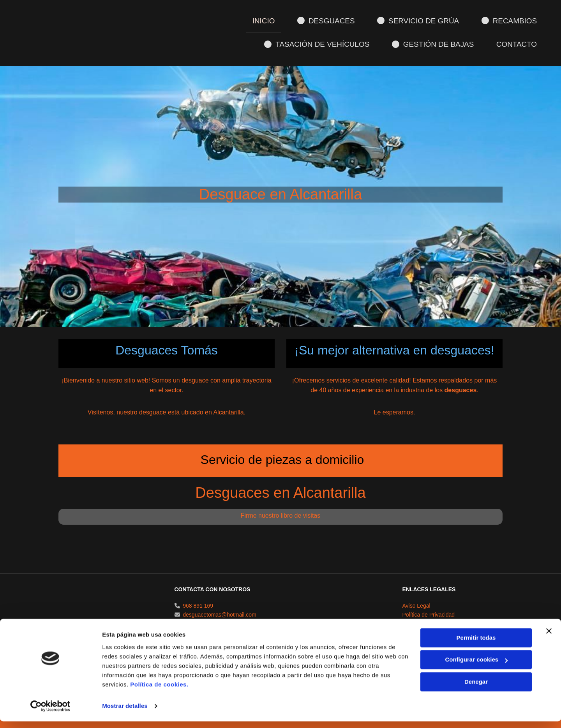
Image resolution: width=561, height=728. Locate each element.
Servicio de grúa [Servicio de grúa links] (421, 20)
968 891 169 (198, 622)
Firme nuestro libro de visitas (281, 532)
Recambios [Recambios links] (510, 20)
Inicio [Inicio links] (267, 20)
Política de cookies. (159, 691)
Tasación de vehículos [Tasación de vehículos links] (321, 44)
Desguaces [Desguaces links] (330, 20)
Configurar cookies (476, 666)
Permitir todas (476, 644)
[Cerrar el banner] (549, 638)
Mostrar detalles (125, 713)
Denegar (476, 688)
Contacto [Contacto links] (518, 44)
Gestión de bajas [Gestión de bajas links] (435, 44)
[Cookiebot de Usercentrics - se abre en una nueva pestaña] (50, 713)
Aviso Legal (416, 622)
